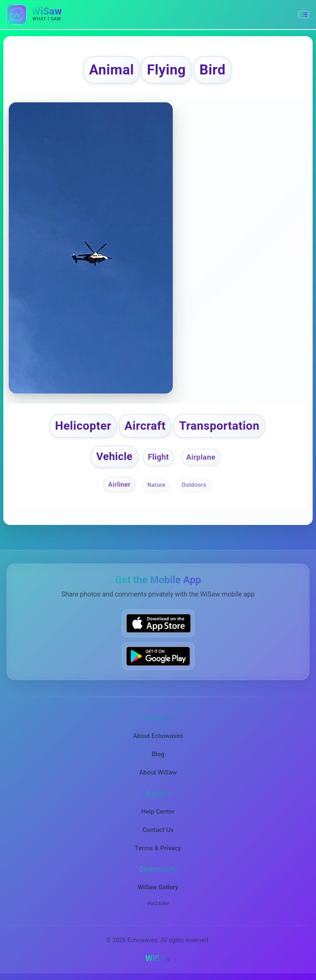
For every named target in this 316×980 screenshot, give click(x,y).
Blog (158, 754)
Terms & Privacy (158, 848)
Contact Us (158, 830)
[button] (304, 15)
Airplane (201, 457)
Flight (158, 457)
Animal (112, 70)
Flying (166, 70)
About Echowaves (158, 736)
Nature (156, 485)
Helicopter (83, 426)
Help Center (158, 812)
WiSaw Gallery (158, 887)
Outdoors (194, 485)
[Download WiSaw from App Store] (158, 623)
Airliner (119, 484)
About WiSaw (158, 772)
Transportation (219, 426)
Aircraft (145, 426)
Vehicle (114, 457)
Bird (213, 70)
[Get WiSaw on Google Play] (158, 656)
